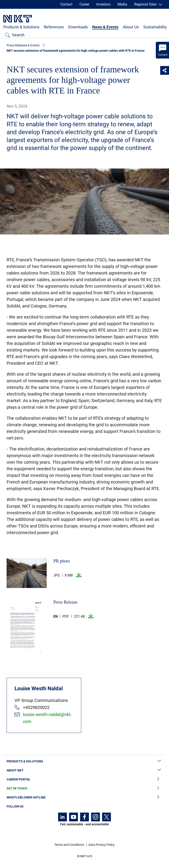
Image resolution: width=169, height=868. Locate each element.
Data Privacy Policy (102, 845)
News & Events (105, 27)
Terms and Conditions (69, 845)
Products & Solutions (21, 27)
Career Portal (84, 779)
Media (122, 4)
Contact (66, 4)
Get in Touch (84, 788)
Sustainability (155, 27)
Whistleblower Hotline (84, 797)
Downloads (78, 27)
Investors (103, 4)
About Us (131, 27)
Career (84, 4)
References (54, 27)
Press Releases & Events (23, 45)
